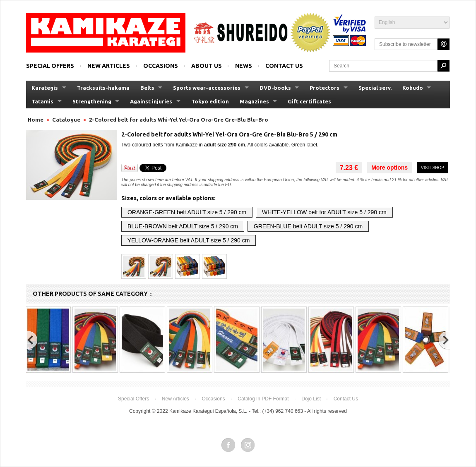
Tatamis (42, 101)
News (244, 66)
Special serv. (375, 88)
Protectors (325, 88)
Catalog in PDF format (263, 399)
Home (36, 120)
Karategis (45, 88)
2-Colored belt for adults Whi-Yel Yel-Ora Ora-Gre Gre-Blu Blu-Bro (179, 120)
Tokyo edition (210, 101)
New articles (109, 66)
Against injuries (151, 101)
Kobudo (413, 88)
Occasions (161, 66)
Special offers (50, 66)
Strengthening (92, 101)
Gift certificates (309, 101)
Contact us (284, 66)
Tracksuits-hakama (103, 88)
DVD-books (275, 88)
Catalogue (66, 120)
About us (207, 66)
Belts (147, 88)
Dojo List (311, 399)
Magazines (254, 101)
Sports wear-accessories (207, 88)
